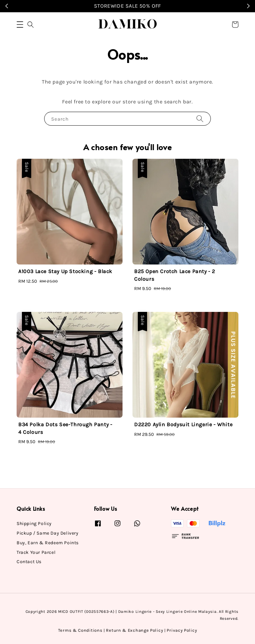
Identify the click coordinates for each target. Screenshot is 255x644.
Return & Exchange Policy (134, 630)
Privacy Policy (182, 630)
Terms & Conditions (80, 630)
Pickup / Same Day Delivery (48, 533)
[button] (20, 25)
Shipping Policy (34, 524)
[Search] (200, 118)
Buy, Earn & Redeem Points (48, 543)
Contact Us (29, 562)
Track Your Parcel (36, 552)
